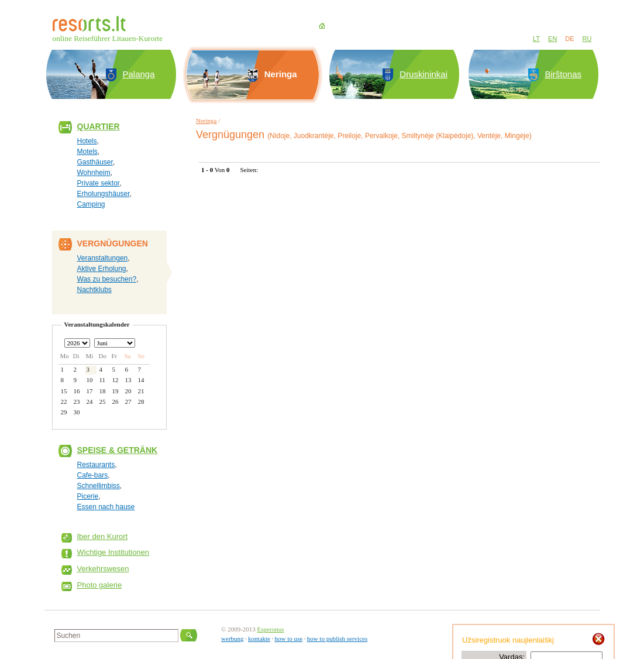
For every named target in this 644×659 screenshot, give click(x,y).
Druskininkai (423, 74)
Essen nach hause (106, 507)
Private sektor (99, 183)
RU (587, 39)
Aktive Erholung (102, 269)
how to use (288, 639)
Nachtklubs (94, 290)
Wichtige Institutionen (113, 552)
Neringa (206, 121)
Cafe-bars (93, 475)
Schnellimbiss (99, 486)
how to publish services (338, 639)
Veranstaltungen (103, 258)
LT (536, 39)
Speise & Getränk (118, 450)
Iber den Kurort (103, 536)
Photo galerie (100, 585)
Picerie (88, 496)
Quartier (99, 126)
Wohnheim (94, 173)
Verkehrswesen (103, 569)
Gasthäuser (95, 162)
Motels (87, 152)
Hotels (87, 141)
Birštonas (564, 74)
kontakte (259, 639)
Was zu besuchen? (107, 279)
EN (552, 39)
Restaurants (96, 465)
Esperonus (271, 629)
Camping (91, 204)
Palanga (139, 74)
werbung (233, 639)
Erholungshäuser (104, 194)
